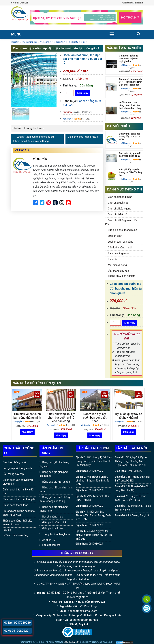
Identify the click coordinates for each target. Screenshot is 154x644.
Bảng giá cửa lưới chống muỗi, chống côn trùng (55, 499)
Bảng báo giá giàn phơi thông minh (54, 509)
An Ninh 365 (49, 540)
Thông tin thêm (34, 128)
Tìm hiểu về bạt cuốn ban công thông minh (27, 416)
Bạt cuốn (68, 105)
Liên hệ (139, 3)
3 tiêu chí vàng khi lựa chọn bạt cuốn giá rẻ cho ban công (61, 417)
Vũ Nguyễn (67, 119)
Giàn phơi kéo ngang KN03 (83, 137)
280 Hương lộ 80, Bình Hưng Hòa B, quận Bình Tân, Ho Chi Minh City (94, 461)
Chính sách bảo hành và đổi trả (18, 491)
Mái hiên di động (117, 265)
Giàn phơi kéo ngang (120, 209)
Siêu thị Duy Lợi (78, 624)
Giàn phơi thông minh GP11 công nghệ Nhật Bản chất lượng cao (130, 82)
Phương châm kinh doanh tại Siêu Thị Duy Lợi (19, 513)
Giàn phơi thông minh (120, 197)
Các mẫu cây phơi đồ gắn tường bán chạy (130, 155)
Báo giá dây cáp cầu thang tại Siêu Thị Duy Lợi (130, 172)
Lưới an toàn (115, 236)
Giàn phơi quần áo (118, 203)
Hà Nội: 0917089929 (17, 623)
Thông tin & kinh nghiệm (122, 276)
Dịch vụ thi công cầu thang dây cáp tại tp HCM (130, 137)
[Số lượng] (68, 93)
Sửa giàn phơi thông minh (122, 230)
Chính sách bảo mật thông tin (19, 499)
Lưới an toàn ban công (121, 242)
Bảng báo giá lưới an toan (57, 482)
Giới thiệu (127, 3)
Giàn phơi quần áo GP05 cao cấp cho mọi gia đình (128, 58)
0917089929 (96, 471)
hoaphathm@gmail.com (83, 611)
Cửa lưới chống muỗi (120, 248)
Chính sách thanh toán (15, 505)
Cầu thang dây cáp (118, 271)
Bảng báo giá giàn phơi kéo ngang (54, 474)
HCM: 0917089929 (16, 631)
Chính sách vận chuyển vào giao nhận (18, 482)
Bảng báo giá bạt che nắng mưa (56, 489)
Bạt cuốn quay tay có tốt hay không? (129, 416)
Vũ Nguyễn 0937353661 (102, 642)
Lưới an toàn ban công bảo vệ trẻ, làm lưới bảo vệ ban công (130, 105)
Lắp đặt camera (51, 545)
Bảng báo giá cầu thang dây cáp (54, 464)
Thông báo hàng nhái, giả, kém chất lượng (17, 523)
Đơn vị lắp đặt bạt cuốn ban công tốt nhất (95, 417)
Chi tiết (17, 128)
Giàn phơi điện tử (118, 214)
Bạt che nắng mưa (89, 101)
